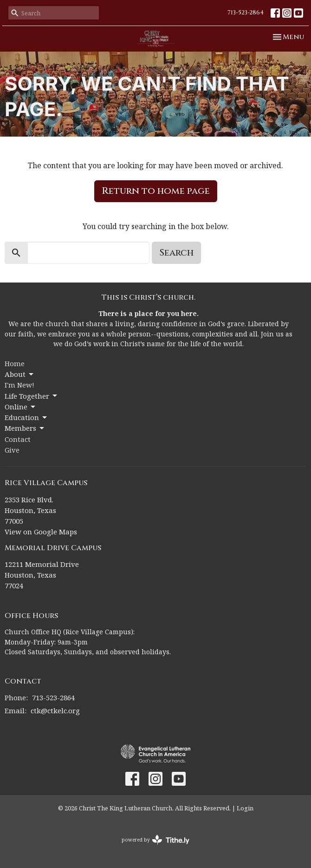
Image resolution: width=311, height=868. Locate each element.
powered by (155, 840)
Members (25, 428)
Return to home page (156, 191)
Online (21, 407)
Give (12, 450)
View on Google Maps (41, 532)
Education (26, 418)
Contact (18, 439)
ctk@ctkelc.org (55, 710)
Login (245, 808)
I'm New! (19, 385)
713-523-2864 (246, 13)
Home (15, 363)
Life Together (32, 396)
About (20, 374)
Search (176, 253)
